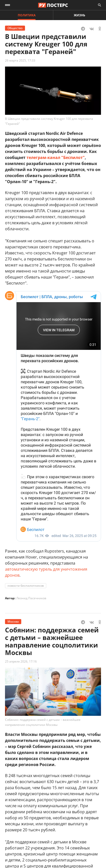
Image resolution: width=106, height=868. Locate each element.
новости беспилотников (26, 586)
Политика (27, 15)
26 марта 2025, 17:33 (20, 60)
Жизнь (79, 15)
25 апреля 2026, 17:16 (21, 661)
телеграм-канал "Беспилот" (56, 157)
